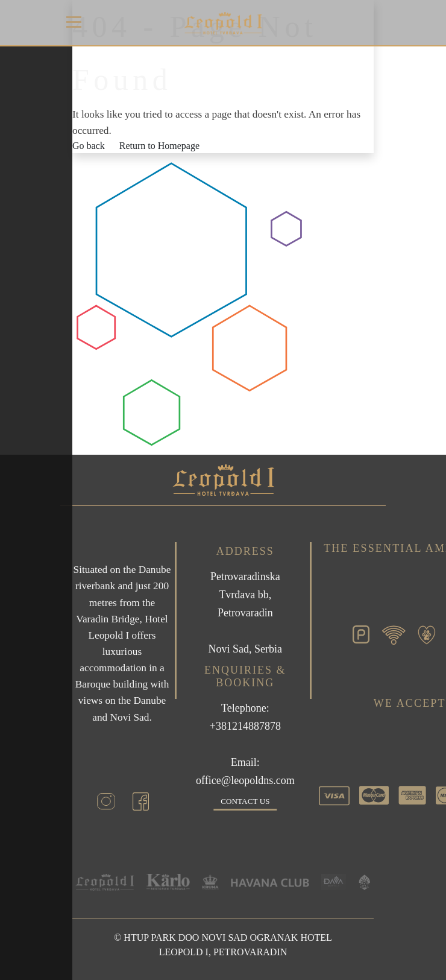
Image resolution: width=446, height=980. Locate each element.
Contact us (245, 801)
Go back (89, 146)
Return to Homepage (159, 146)
